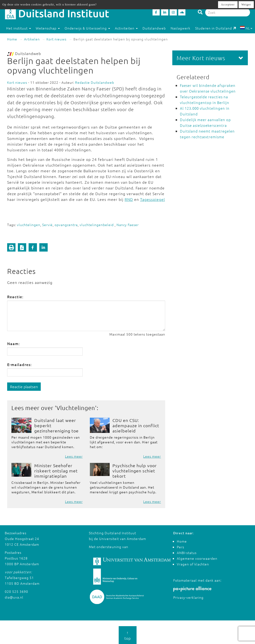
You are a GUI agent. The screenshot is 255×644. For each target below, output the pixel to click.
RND (129, 199)
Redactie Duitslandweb (95, 82)
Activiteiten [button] (126, 28)
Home (12, 39)
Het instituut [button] (19, 28)
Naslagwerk (181, 28)
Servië (47, 225)
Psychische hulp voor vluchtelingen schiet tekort (135, 471)
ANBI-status (187, 553)
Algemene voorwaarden (197, 558)
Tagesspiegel (153, 199)
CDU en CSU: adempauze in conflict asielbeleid (136, 425)
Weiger (246, 5)
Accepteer (228, 5)
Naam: (13, 343)
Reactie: (15, 297)
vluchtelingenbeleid (97, 225)
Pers (181, 547)
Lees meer (74, 456)
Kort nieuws (56, 39)
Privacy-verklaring (188, 597)
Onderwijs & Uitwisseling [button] (87, 28)
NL (246, 28)
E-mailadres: (19, 364)
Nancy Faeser (128, 225)
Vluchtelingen (76, 408)
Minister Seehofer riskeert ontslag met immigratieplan (56, 471)
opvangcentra (66, 225)
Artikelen (32, 39)
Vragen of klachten (193, 564)
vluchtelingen (29, 225)
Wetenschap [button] (48, 28)
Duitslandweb (154, 28)
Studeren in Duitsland (216, 28)
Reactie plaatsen (24, 386)
